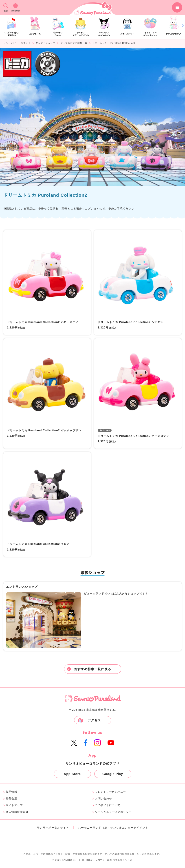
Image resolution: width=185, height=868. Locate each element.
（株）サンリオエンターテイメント (125, 828)
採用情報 (11, 792)
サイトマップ (14, 805)
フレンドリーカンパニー (110, 792)
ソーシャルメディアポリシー (113, 812)
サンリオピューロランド (17, 43)
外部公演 (11, 799)
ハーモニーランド (90, 828)
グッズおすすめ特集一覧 (74, 43)
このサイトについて (108, 805)
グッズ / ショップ (45, 43)
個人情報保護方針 (17, 812)
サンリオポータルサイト (53, 828)
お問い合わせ (103, 799)
